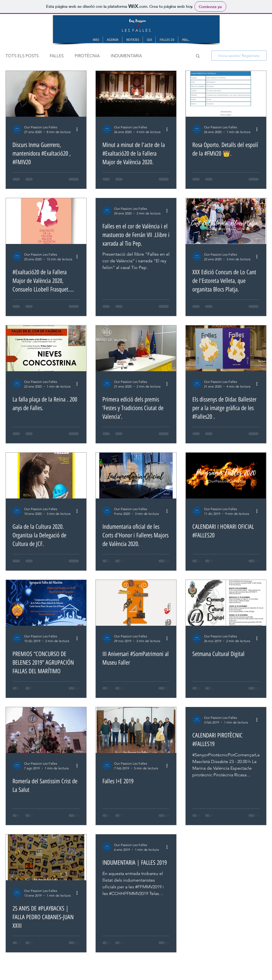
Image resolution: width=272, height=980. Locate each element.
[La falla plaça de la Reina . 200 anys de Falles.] (46, 348)
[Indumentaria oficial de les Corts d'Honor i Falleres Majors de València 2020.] (136, 476)
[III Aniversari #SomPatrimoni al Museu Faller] (136, 603)
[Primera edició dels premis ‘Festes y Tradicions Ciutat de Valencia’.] (136, 348)
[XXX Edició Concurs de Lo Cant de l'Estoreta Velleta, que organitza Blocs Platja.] (226, 221)
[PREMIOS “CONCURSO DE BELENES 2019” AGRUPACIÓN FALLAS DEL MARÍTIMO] (46, 603)
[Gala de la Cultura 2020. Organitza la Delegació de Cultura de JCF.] (46, 476)
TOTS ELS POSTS (22, 56)
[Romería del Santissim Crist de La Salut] (46, 730)
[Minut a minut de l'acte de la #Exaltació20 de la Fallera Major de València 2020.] (136, 94)
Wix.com (179, 965)
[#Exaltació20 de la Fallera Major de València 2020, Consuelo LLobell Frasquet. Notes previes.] (46, 221)
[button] (198, 56)
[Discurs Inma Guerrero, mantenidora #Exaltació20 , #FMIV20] (46, 94)
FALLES (57, 56)
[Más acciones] (79, 129)
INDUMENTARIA (126, 56)
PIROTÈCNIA (87, 56)
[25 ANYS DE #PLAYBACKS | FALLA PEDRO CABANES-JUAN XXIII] (46, 857)
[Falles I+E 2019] (136, 730)
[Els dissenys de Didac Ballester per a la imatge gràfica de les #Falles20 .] (226, 348)
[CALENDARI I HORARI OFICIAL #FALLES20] (226, 476)
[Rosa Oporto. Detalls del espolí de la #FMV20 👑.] (226, 94)
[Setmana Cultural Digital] (226, 603)
